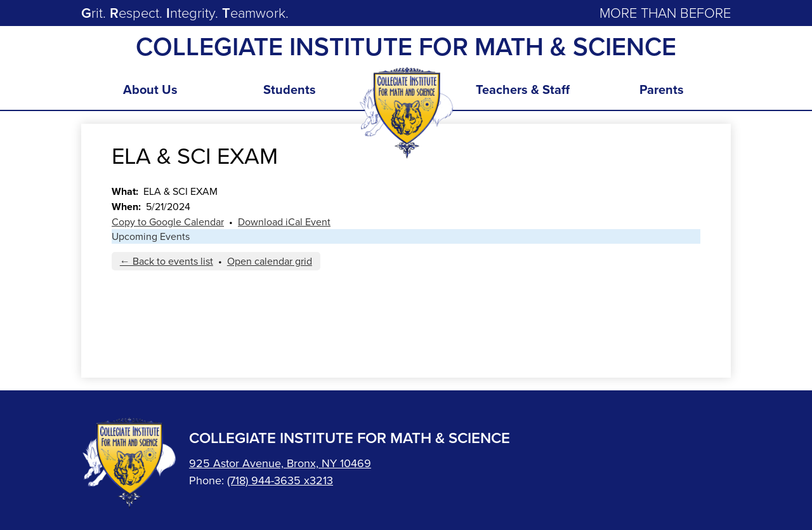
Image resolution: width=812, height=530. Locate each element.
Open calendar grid (270, 261)
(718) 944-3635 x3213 (280, 480)
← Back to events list (167, 261)
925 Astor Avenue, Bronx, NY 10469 (280, 463)
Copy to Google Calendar (168, 222)
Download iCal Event (284, 222)
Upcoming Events (151, 236)
